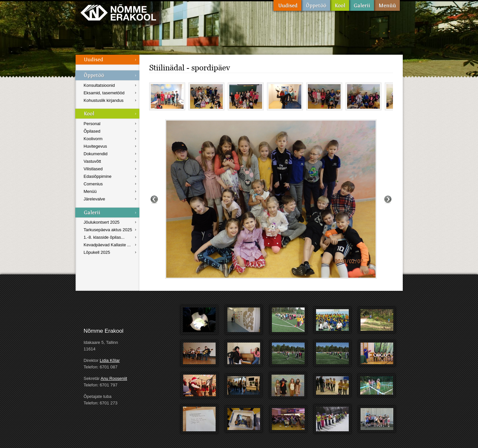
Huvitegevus (96, 146)
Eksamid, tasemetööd (104, 93)
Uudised (287, 5)
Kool (340, 5)
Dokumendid (96, 154)
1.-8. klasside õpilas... (104, 237)
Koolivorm (93, 139)
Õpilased (92, 131)
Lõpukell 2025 (97, 252)
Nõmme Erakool (118, 12)
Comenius (93, 184)
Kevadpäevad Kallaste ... (107, 245)
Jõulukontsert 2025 (102, 222)
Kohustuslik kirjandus (104, 100)
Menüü (387, 5)
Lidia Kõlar (110, 360)
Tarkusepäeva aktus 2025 (108, 230)
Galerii (362, 5)
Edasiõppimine (98, 176)
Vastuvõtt (92, 161)
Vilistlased (93, 169)
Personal (92, 124)
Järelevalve (95, 199)
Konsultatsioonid (99, 85)
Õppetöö (316, 5)
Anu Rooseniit (114, 378)
